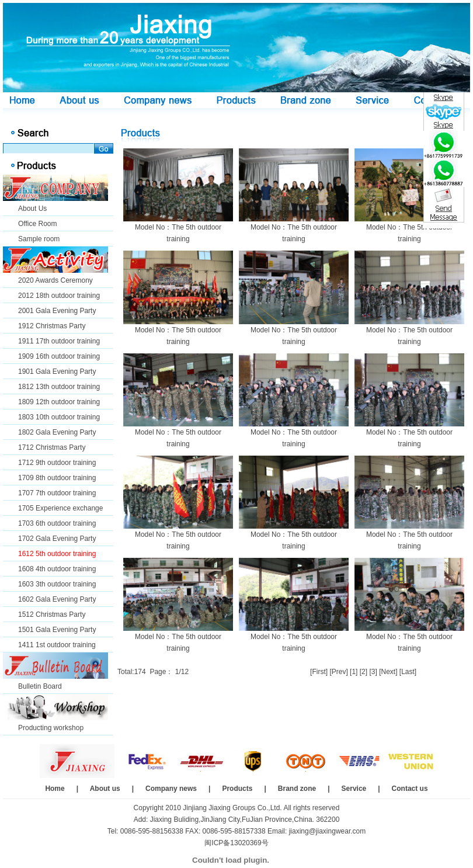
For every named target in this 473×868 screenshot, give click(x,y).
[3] (373, 672)
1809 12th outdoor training (59, 402)
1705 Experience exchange (60, 508)
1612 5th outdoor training (57, 554)
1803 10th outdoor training (59, 417)
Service (354, 789)
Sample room (39, 239)
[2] (364, 672)
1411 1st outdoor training (57, 645)
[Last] (408, 672)
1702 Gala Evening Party (57, 539)
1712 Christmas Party (52, 447)
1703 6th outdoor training (57, 523)
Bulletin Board (40, 686)
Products (237, 789)
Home (55, 789)
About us (105, 789)
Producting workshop (51, 728)
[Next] (388, 672)
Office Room (37, 224)
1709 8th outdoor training (57, 478)
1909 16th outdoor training (59, 356)
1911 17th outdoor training (59, 341)
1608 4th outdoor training (57, 569)
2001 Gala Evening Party (57, 311)
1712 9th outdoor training (57, 463)
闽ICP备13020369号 (236, 843)
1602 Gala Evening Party (57, 599)
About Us (32, 209)
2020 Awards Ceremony (55, 280)
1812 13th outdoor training (59, 387)
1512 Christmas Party (52, 614)
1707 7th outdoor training (57, 493)
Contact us (410, 789)
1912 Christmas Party (52, 326)
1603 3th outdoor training (57, 584)
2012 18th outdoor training (59, 296)
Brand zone (297, 789)
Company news (171, 789)
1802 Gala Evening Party (57, 432)
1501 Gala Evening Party (57, 630)
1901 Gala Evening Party (57, 371)
